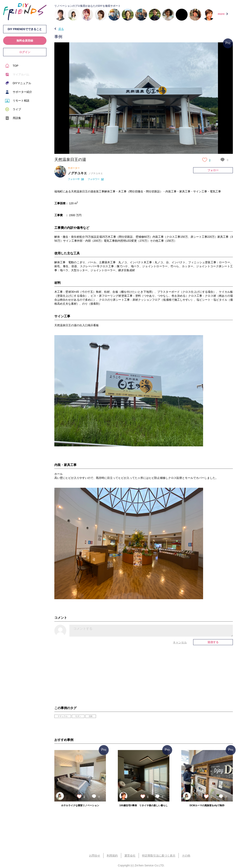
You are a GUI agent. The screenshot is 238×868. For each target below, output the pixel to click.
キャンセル (180, 642)
